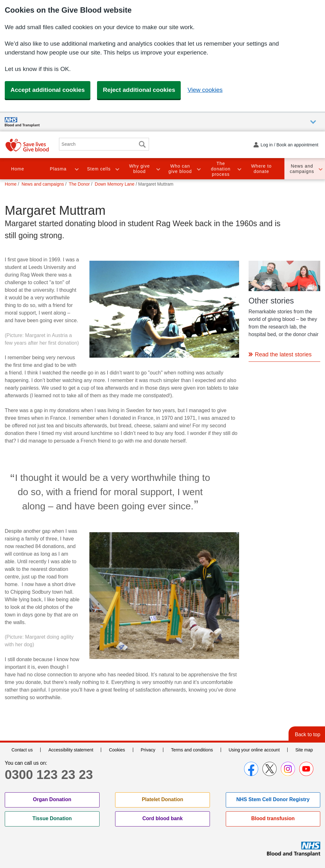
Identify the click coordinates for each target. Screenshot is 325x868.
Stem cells (99, 169)
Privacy (148, 750)
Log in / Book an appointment (289, 145)
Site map (304, 750)
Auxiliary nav (313, 122)
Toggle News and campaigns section (320, 169)
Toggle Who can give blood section (198, 169)
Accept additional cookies (48, 90)
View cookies (205, 90)
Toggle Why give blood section (158, 169)
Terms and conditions (192, 750)
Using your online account (254, 750)
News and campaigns (302, 169)
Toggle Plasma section (76, 169)
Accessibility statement (71, 750)
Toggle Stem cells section (117, 169)
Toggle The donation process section (239, 169)
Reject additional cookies (139, 90)
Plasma (58, 169)
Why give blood (140, 169)
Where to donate (261, 169)
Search (142, 144)
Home (18, 169)
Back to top (308, 734)
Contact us (22, 750)
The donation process (221, 169)
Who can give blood (180, 169)
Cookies (117, 750)
